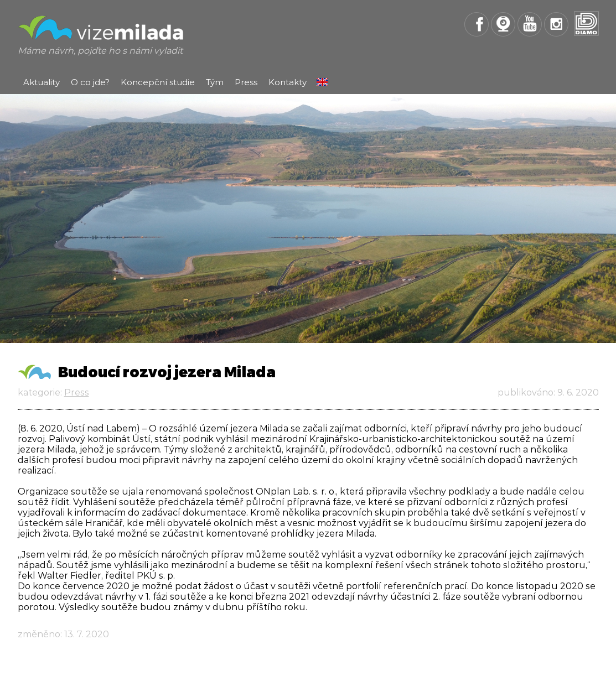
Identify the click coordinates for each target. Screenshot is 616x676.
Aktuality (42, 82)
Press (246, 82)
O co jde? (90, 82)
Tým (215, 82)
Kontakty (288, 82)
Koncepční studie (158, 82)
